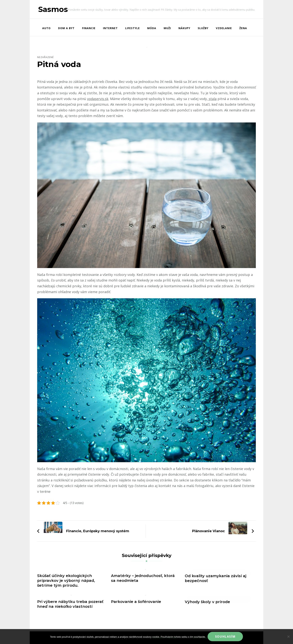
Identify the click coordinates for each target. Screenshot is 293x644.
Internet (110, 28)
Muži (167, 28)
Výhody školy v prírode (207, 602)
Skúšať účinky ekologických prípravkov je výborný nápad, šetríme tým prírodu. (66, 581)
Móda (152, 28)
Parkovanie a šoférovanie (136, 602)
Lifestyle (132, 28)
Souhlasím (225, 637)
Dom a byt (66, 28)
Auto (46, 28)
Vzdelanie (224, 28)
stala (212, 99)
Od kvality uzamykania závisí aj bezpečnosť (216, 578)
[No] (288, 637)
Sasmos (53, 9)
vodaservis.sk (98, 99)
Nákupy (184, 28)
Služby (203, 28)
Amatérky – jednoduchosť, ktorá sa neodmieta (143, 578)
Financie (89, 28)
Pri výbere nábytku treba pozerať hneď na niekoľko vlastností (70, 604)
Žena (243, 28)
